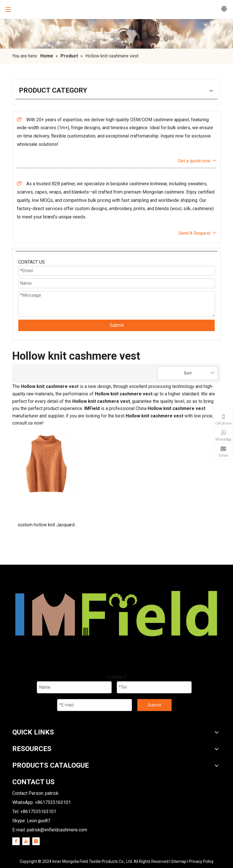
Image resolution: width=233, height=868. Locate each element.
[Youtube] (26, 841)
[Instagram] (36, 841)
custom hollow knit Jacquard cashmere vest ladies (46, 527)
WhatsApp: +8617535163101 (42, 802)
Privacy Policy (201, 861)
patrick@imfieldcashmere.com (57, 830)
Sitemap (179, 861)
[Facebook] (16, 841)
